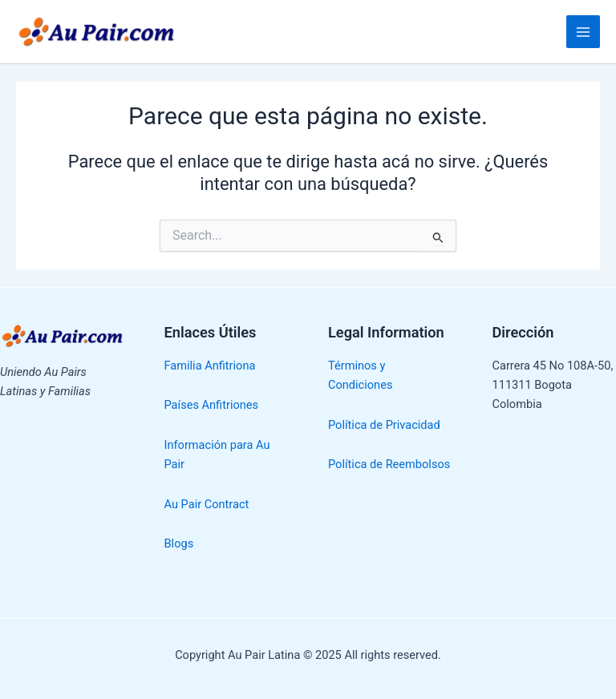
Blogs (179, 543)
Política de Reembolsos (389, 464)
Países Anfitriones (212, 405)
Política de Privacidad (384, 425)
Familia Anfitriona (210, 366)
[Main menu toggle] (583, 32)
